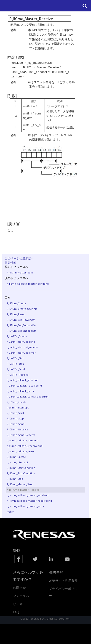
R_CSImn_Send (16, 424)
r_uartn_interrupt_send (21, 342)
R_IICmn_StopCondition (21, 473)
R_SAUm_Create (16, 303)
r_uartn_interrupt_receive (23, 347)
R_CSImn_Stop (15, 418)
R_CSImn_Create (17, 402)
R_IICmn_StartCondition (21, 468)
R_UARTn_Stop (15, 364)
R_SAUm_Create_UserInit (22, 309)
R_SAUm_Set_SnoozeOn (21, 325)
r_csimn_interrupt (18, 407)
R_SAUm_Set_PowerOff (21, 320)
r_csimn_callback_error (21, 451)
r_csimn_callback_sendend (23, 440)
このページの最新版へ (19, 258)
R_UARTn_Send (16, 369)
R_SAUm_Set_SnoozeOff (21, 331)
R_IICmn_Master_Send (20, 272)
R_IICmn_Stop (15, 479)
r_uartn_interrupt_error (21, 353)
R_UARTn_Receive (18, 375)
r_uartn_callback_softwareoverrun (28, 396)
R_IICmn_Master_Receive (24, 490)
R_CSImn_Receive (17, 429)
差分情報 (11, 263)
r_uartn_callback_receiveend (24, 386)
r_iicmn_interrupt (17, 462)
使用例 (10, 512)
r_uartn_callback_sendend (23, 380)
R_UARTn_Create (17, 336)
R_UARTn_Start (16, 358)
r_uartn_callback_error (20, 391)
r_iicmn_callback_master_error (25, 506)
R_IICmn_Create (16, 457)
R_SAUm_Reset (16, 314)
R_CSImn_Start (15, 413)
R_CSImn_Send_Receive (21, 435)
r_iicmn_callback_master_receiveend (29, 501)
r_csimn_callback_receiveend (25, 446)
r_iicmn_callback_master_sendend (28, 284)
